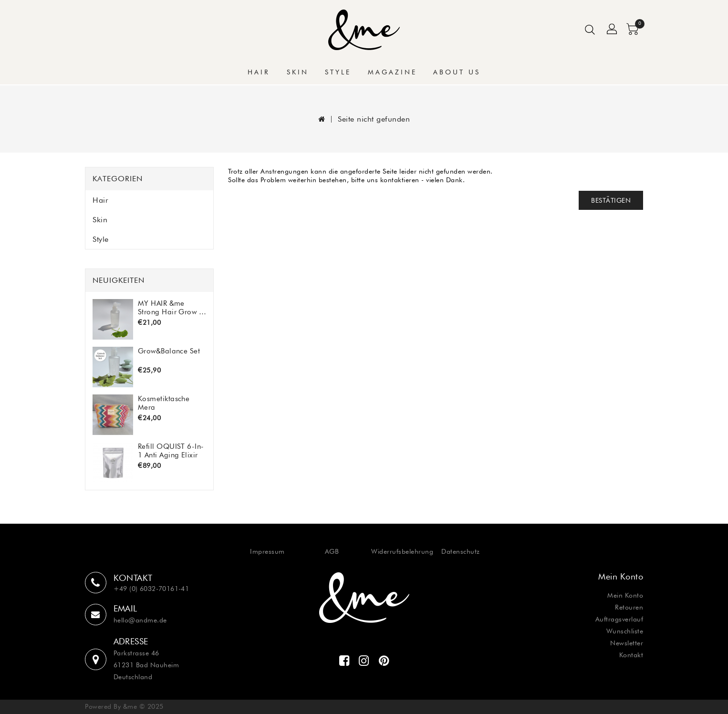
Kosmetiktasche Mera (164, 403)
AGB (332, 551)
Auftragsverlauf (619, 619)
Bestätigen (611, 200)
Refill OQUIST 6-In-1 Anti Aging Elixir (171, 450)
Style (338, 72)
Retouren (629, 607)
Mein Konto (625, 595)
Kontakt (631, 655)
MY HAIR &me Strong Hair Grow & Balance (171, 307)
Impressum (267, 551)
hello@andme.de (140, 620)
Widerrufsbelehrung (402, 551)
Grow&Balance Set (169, 351)
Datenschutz (461, 551)
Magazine (392, 72)
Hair (259, 72)
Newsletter (627, 643)
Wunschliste (625, 631)
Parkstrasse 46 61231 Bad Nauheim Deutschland (146, 665)
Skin (298, 72)
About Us (457, 72)
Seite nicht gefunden (374, 119)
